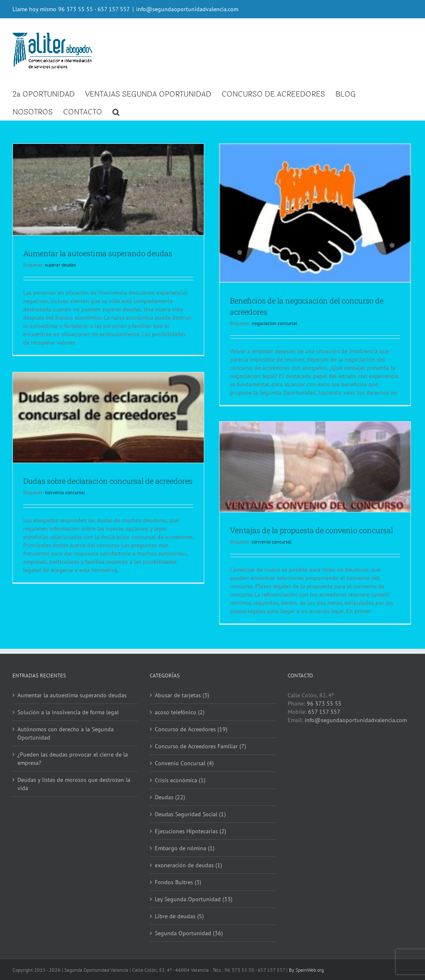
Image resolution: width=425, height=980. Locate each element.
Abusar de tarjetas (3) (181, 695)
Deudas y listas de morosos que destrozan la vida (74, 784)
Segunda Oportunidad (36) (188, 933)
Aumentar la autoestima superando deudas (98, 252)
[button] (116, 111)
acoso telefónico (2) (178, 712)
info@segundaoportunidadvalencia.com (187, 9)
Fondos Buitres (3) (177, 882)
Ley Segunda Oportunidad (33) (192, 899)
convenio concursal (65, 502)
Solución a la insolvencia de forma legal (68, 712)
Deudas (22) (169, 797)
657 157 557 (322, 712)
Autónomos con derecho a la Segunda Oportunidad (66, 733)
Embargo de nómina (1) (183, 848)
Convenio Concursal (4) (183, 763)
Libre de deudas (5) (178, 916)
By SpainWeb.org (306, 970)
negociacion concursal (275, 321)
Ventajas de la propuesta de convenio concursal (311, 529)
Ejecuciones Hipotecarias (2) (189, 831)
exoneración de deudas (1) (187, 865)
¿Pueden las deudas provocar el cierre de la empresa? (73, 759)
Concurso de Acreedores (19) (190, 729)
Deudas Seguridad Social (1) (189, 814)
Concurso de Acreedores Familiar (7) (199, 746)
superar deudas (60, 263)
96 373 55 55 (76, 9)
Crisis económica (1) (179, 780)
